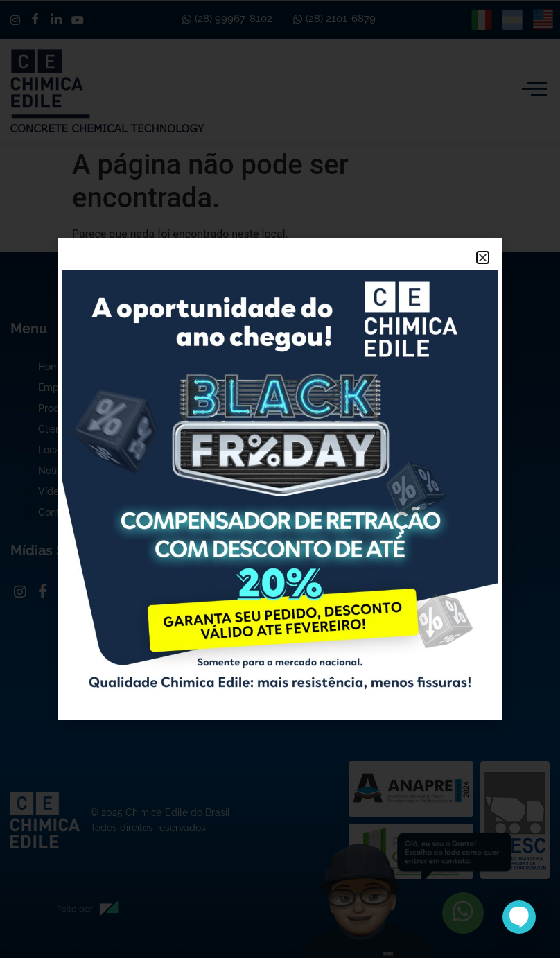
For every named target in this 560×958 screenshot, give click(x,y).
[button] (483, 258)
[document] (280, 479)
